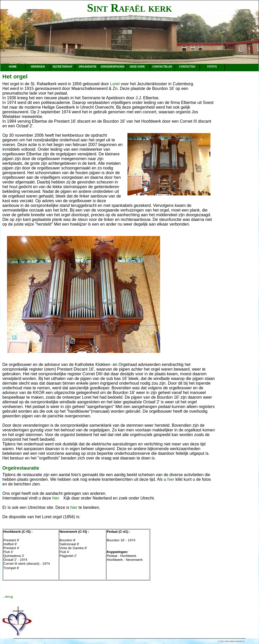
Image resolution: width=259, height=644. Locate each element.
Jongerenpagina (112, 67)
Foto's (212, 67)
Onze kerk (137, 67)
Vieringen (38, 67)
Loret (115, 84)
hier (171, 479)
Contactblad (162, 67)
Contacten (187, 67)
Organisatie (88, 67)
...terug (8, 597)
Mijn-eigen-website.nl (235, 641)
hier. (56, 498)
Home (13, 67)
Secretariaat (63, 67)
